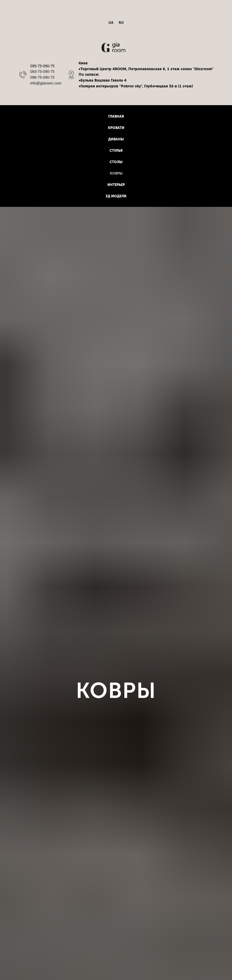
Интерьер (116, 185)
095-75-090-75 (42, 66)
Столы (116, 162)
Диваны (116, 139)
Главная (116, 116)
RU (121, 23)
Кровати (116, 128)
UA (111, 23)
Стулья (116, 151)
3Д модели (116, 196)
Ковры (116, 173)
